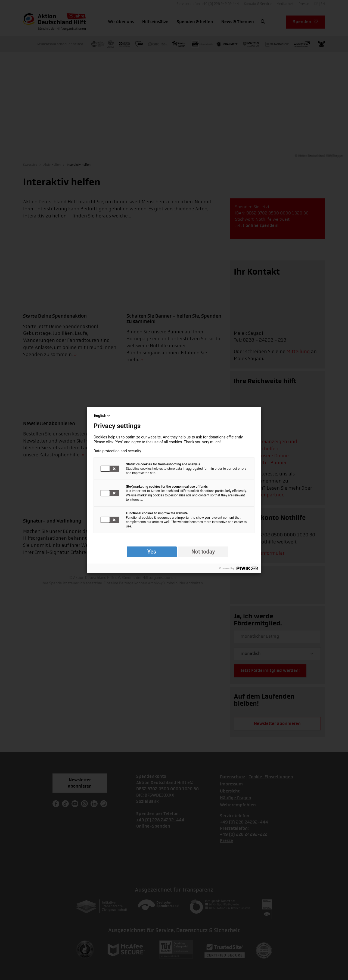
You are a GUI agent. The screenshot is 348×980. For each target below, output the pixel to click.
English (102, 416)
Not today (203, 552)
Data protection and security (117, 451)
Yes (152, 552)
